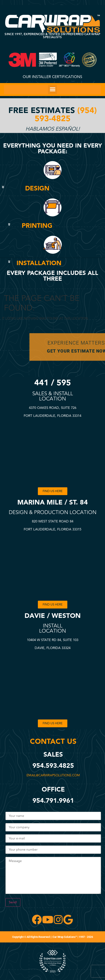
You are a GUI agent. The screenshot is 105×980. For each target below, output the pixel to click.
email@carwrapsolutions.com (53, 775)
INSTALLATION (39, 263)
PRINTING (37, 226)
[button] (52, 90)
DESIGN (37, 189)
